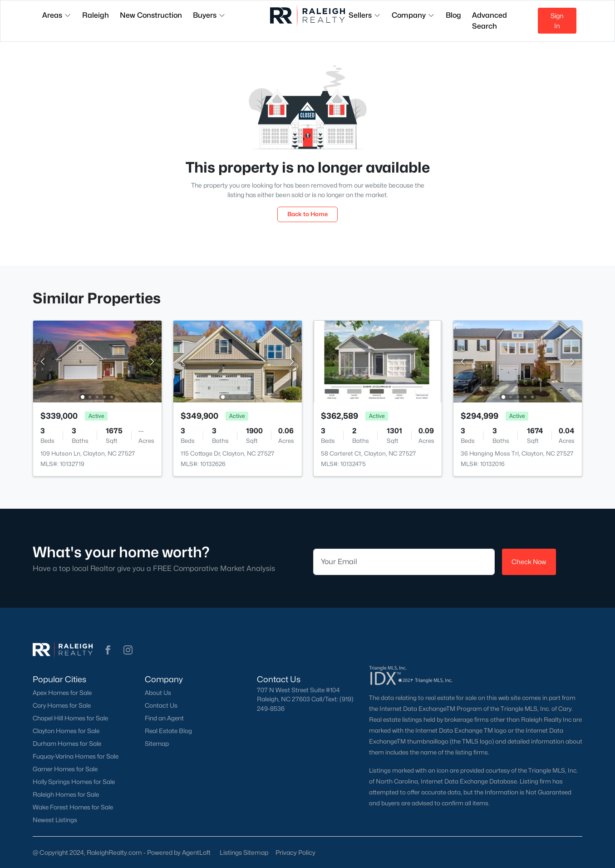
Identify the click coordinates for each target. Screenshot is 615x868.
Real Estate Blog (168, 731)
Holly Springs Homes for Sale (74, 782)
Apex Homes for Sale (62, 693)
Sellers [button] (365, 15)
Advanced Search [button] (490, 21)
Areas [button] (57, 15)
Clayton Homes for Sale (66, 731)
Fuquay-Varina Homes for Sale (76, 756)
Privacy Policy (295, 852)
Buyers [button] (209, 15)
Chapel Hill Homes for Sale (70, 718)
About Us (158, 693)
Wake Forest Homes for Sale (73, 807)
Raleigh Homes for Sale (66, 794)
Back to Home (307, 214)
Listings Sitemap (244, 852)
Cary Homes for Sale (62, 705)
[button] (108, 650)
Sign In (557, 21)
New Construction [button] (151, 15)
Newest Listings (55, 820)
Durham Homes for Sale (67, 744)
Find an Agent (164, 718)
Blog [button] (453, 15)
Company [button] (413, 15)
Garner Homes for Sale (65, 769)
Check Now (529, 562)
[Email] (404, 562)
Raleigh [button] (96, 15)
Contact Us (161, 705)
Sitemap (157, 744)
